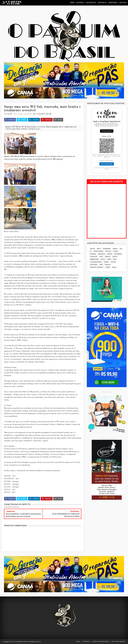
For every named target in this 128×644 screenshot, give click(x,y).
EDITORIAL (102, 3)
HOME (72, 3)
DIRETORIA (113, 3)
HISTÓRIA (80, 3)
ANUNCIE (123, 3)
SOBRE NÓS (86, 642)
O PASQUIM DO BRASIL (43, 114)
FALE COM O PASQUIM (118, 642)
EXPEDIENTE (91, 3)
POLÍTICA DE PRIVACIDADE (100, 642)
